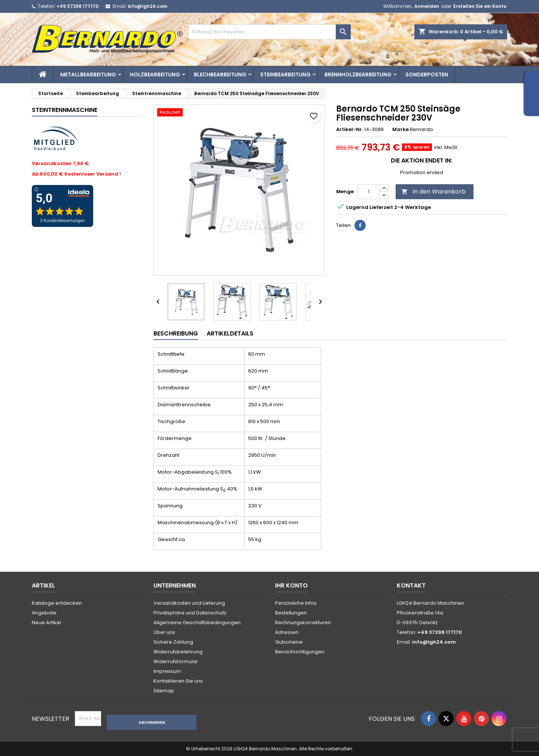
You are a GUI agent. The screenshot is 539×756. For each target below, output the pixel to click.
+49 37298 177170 (77, 6)
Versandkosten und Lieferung (189, 603)
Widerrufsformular (176, 661)
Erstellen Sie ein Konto (480, 6)
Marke (401, 130)
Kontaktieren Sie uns (178, 681)
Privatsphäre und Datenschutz (190, 613)
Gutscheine (289, 642)
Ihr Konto (291, 585)
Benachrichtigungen (300, 652)
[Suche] (269, 32)
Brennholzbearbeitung (358, 75)
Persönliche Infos (296, 603)
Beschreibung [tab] (176, 333)
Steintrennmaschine (65, 110)
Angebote (44, 613)
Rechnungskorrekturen (303, 623)
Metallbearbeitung (88, 75)
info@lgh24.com (147, 6)
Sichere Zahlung (173, 642)
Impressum (167, 671)
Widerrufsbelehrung (178, 652)
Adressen (287, 632)
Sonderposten (427, 75)
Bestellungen (291, 613)
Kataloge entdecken (57, 603)
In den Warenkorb (433, 192)
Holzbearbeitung (155, 75)
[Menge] (369, 192)
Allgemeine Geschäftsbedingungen (197, 623)
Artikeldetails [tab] (230, 333)
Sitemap (164, 691)
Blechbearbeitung (220, 75)
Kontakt (411, 585)
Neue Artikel (46, 623)
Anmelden (427, 6)
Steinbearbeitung (285, 75)
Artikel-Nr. (350, 130)
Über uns (164, 632)
